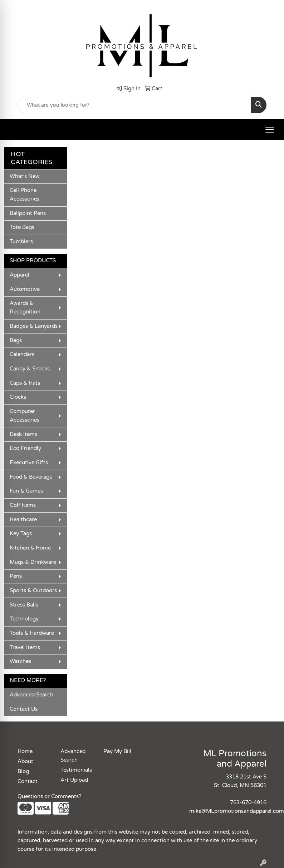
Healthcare (23, 520)
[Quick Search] (134, 105)
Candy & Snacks (30, 369)
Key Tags (21, 534)
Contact (28, 781)
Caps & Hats (25, 383)
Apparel (19, 275)
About (25, 761)
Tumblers (21, 242)
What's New (25, 176)
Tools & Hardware (32, 633)
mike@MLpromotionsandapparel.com (237, 811)
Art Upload (74, 780)
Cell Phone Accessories (25, 195)
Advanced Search (31, 695)
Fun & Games (26, 491)
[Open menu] (270, 130)
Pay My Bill (117, 751)
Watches (20, 661)
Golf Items (23, 505)
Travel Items (25, 648)
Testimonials (76, 770)
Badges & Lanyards (34, 326)
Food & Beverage (31, 477)
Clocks (18, 397)
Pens (16, 576)
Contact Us (24, 709)
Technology (24, 619)
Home (25, 751)
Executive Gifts (29, 463)
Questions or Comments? (49, 797)
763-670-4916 (248, 803)
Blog (23, 771)
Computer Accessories (25, 416)
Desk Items (23, 434)
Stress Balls (24, 605)
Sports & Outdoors (33, 591)
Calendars (22, 354)
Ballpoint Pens (28, 213)
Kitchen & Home (30, 548)
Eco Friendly (25, 448)
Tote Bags (22, 227)
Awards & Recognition (25, 308)
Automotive (25, 289)
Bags (16, 341)
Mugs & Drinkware (33, 562)
